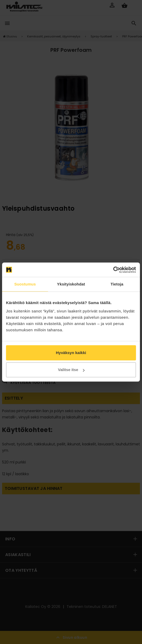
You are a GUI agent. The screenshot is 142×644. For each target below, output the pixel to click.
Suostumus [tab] (25, 284)
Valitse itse (71, 370)
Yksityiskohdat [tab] (71, 284)
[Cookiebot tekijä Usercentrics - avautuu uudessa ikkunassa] (113, 270)
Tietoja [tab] (117, 284)
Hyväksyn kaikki (71, 353)
